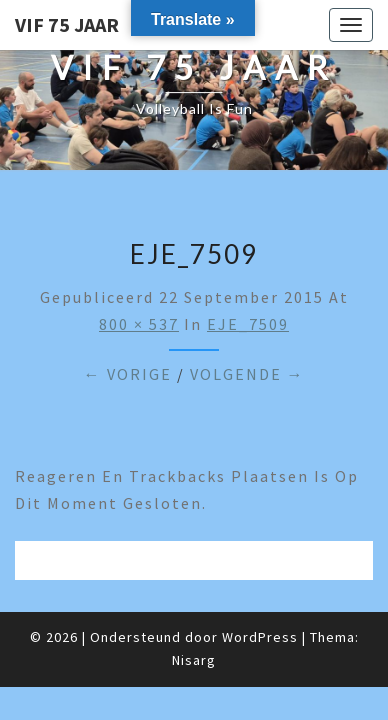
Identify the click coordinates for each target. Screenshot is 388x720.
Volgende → (247, 374)
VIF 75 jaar (67, 24)
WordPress (260, 637)
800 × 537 (139, 324)
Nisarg (194, 660)
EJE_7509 (248, 324)
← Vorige (128, 374)
